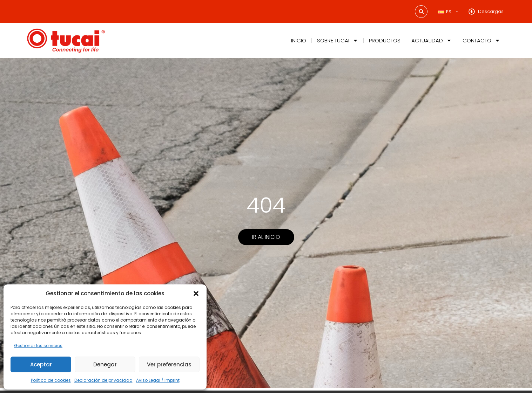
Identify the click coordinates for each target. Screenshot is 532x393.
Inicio (299, 40)
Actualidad (432, 40)
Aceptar (41, 364)
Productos (385, 40)
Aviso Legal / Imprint (158, 380)
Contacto (481, 40)
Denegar (105, 364)
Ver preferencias (169, 364)
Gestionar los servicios (38, 346)
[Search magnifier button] (421, 12)
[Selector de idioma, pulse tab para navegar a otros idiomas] (448, 12)
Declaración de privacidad (103, 380)
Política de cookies (51, 380)
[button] (196, 294)
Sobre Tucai (338, 40)
